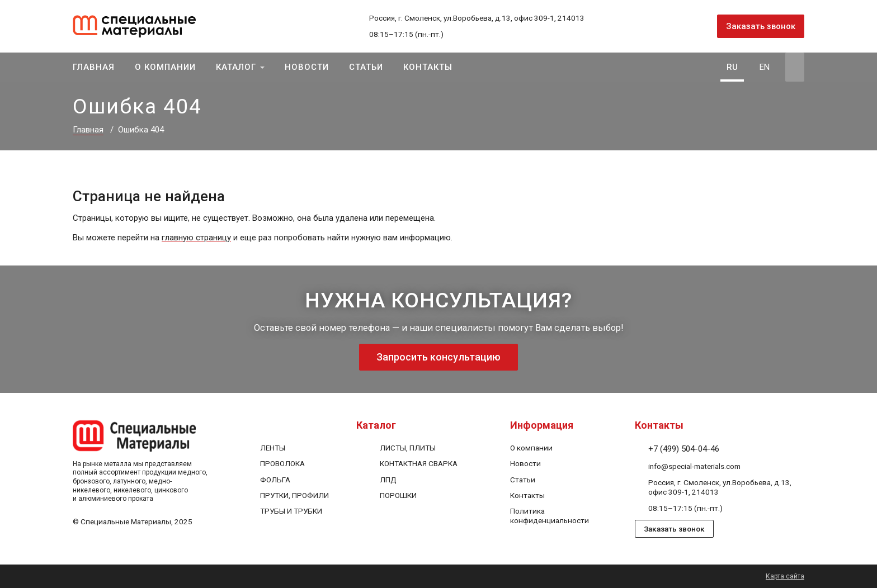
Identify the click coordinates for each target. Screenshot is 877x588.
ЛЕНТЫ (273, 448)
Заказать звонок (761, 26)
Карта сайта (785, 576)
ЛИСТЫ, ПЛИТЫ (408, 448)
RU (732, 67)
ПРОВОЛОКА (282, 463)
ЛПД (388, 480)
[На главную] (148, 26)
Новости (307, 67)
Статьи (366, 67)
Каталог (236, 67)
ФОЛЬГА (275, 480)
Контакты (428, 67)
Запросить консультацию (438, 357)
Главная (94, 67)
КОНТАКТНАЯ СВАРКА (419, 463)
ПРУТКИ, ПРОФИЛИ (294, 495)
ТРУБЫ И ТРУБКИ (291, 511)
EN (765, 67)
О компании (165, 67)
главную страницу (196, 238)
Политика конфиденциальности (550, 516)
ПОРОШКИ (398, 495)
